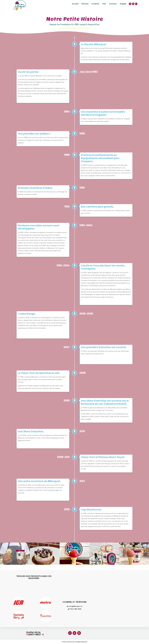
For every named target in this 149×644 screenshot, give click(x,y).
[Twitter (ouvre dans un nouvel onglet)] (130, 4)
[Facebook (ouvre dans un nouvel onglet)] (133, 4)
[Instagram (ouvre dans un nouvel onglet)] (136, 4)
